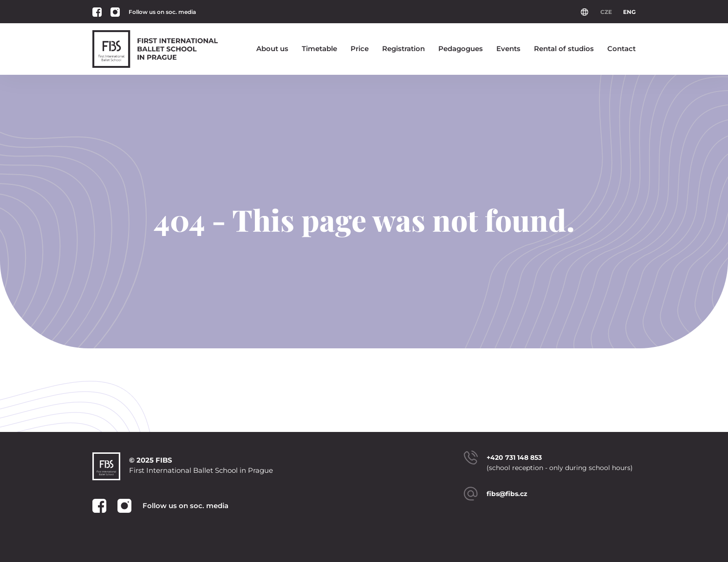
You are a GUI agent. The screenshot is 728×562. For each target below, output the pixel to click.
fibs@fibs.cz (507, 494)
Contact (621, 49)
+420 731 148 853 (514, 457)
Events (508, 49)
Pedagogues (461, 49)
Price (360, 49)
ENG (629, 12)
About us (272, 49)
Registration (403, 49)
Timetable (319, 49)
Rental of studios (564, 49)
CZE (606, 12)
